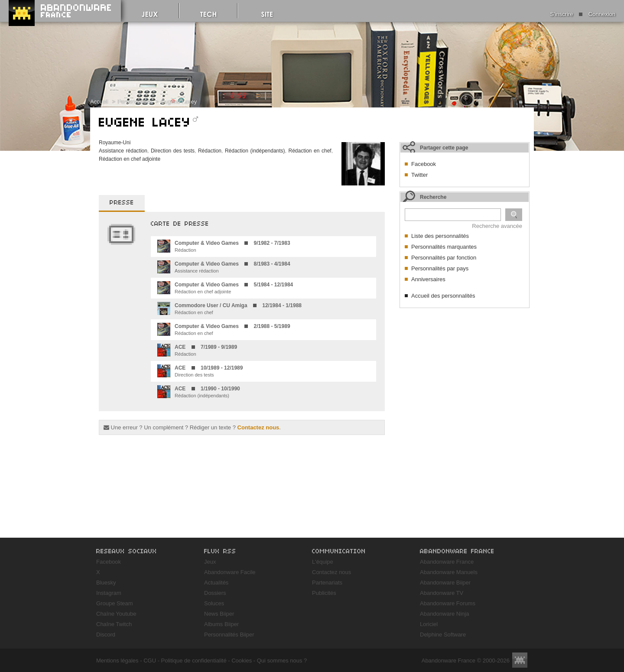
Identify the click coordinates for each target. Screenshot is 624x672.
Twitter (419, 175)
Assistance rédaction (123, 151)
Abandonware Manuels (449, 572)
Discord (106, 635)
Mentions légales (117, 661)
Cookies (242, 661)
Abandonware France (447, 562)
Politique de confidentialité (194, 661)
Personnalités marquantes (444, 247)
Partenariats (327, 583)
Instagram (109, 593)
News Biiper (219, 614)
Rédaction (210, 151)
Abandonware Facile (230, 572)
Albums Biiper (221, 624)
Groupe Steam (115, 603)
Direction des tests (173, 151)
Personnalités (135, 102)
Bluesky (106, 583)
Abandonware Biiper (445, 583)
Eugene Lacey (179, 102)
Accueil (99, 102)
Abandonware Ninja (444, 614)
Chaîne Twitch (114, 624)
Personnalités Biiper (229, 635)
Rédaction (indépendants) (255, 151)
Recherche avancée (497, 226)
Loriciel (429, 624)
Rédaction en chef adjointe (130, 159)
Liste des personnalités (440, 236)
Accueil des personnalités (443, 296)
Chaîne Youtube (116, 614)
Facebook (424, 164)
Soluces (214, 603)
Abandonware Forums (448, 603)
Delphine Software (443, 635)
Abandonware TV (442, 593)
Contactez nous (258, 427)
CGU (150, 661)
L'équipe (323, 562)
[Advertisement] (465, 367)
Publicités (324, 593)
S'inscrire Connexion (583, 14)
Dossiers (215, 593)
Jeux (210, 562)
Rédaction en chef (310, 151)
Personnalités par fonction (444, 258)
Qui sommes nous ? (282, 661)
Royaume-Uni (115, 143)
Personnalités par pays (440, 268)
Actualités (216, 583)
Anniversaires (428, 279)
